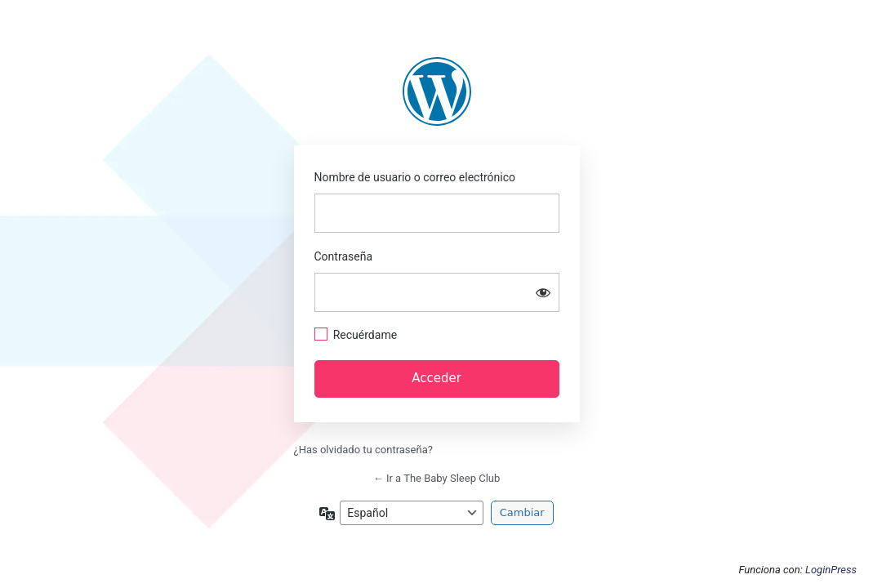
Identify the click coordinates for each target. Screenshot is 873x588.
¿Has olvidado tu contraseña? (363, 450)
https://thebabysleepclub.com (437, 91)
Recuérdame (365, 335)
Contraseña (344, 256)
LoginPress (831, 570)
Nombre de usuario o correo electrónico (415, 177)
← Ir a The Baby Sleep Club (437, 478)
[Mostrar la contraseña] (543, 292)
